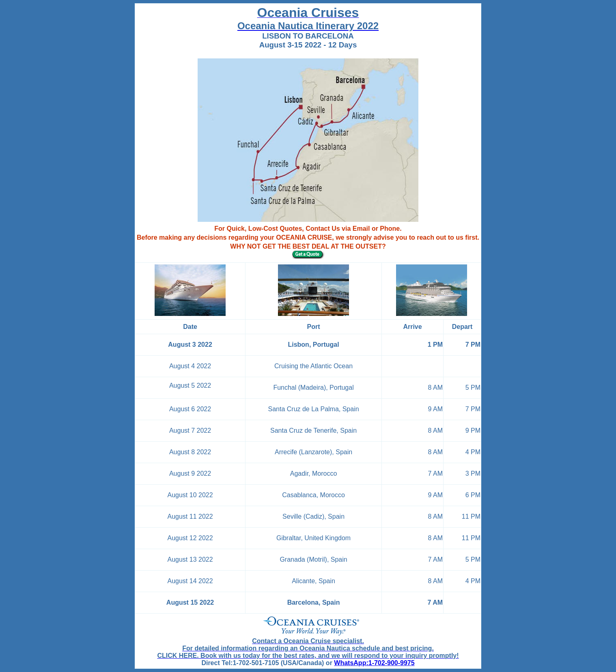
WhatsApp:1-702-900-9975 (374, 663)
